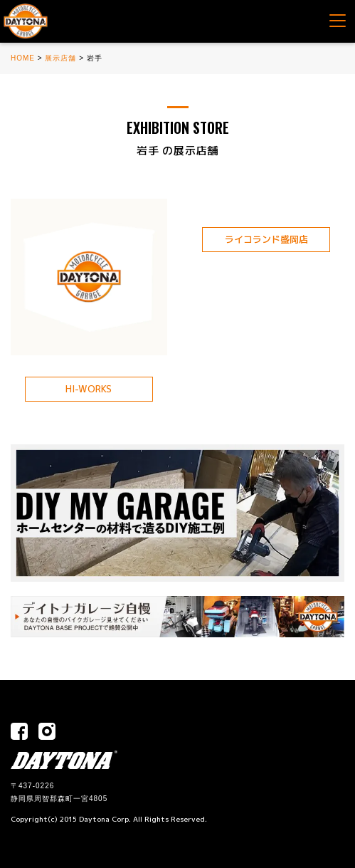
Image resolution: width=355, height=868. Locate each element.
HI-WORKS (89, 389)
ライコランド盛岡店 (266, 239)
